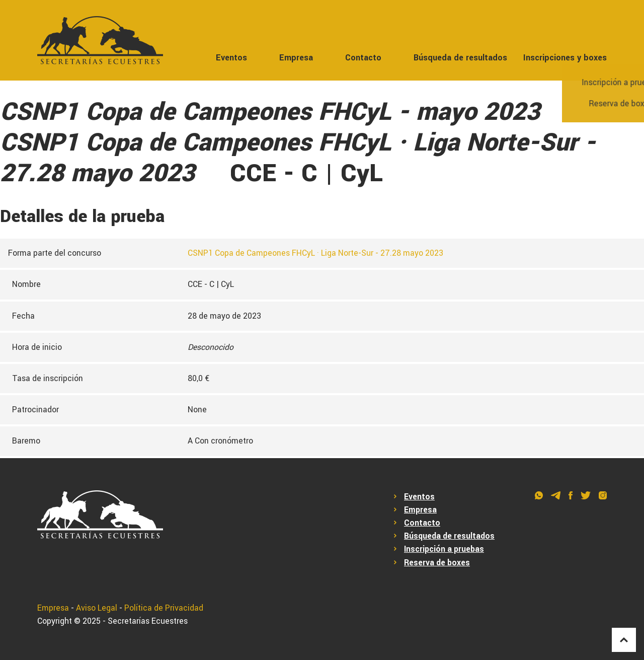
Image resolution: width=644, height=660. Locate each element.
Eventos (231, 58)
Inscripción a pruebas (444, 549)
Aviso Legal (97, 608)
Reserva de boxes (437, 563)
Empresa (296, 58)
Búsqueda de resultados (460, 58)
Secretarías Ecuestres (148, 621)
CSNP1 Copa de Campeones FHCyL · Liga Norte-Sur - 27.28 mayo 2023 (315, 253)
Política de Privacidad (164, 608)
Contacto (363, 58)
